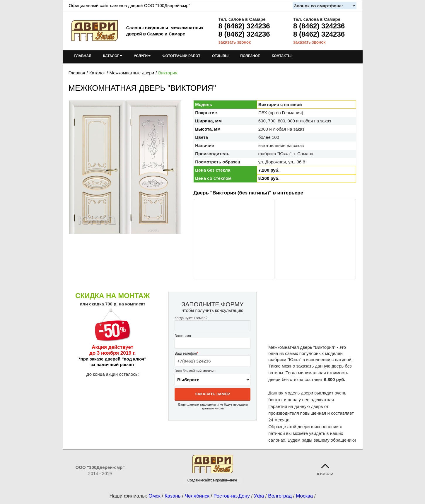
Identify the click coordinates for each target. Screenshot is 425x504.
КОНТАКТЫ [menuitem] (282, 56)
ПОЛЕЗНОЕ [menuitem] (250, 56)
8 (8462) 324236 (244, 26)
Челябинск (197, 496)
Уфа (259, 496)
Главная (77, 73)
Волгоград (280, 496)
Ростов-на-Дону (232, 496)
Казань (173, 496)
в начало (325, 473)
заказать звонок (235, 42)
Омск (155, 496)
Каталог (97, 73)
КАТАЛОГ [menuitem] (113, 56)
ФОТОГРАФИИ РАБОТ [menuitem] (181, 56)
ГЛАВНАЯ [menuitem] (83, 56)
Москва (304, 496)
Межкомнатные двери (132, 73)
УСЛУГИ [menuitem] (142, 56)
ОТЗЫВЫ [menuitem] (220, 56)
